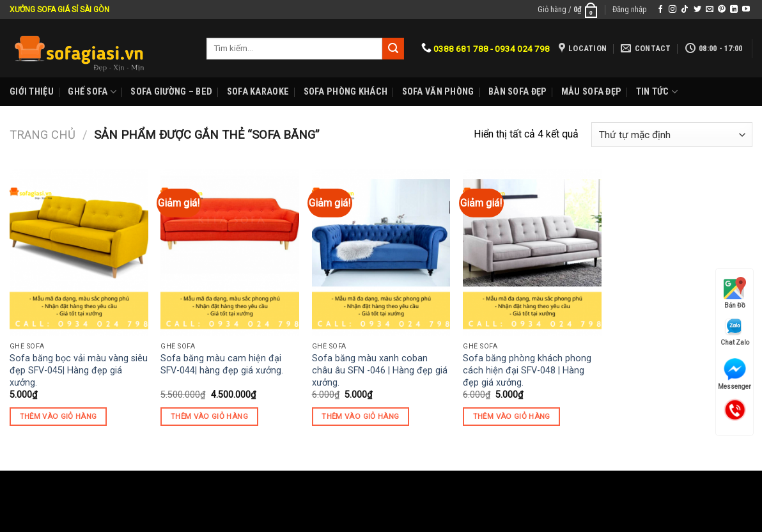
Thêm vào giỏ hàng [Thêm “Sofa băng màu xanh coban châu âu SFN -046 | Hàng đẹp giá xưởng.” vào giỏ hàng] (360, 416)
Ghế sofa (92, 92)
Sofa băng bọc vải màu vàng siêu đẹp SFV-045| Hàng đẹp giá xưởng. (79, 370)
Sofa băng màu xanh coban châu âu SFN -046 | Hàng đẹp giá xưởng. (380, 370)
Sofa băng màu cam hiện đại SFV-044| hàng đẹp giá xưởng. (222, 364)
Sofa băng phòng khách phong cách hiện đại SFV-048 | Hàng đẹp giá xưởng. (527, 370)
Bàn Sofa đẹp (517, 92)
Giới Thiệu (32, 92)
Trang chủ (43, 135)
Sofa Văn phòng (438, 92)
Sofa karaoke (258, 92)
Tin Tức (657, 92)
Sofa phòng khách (346, 92)
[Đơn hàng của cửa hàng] (672, 135)
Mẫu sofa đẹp (591, 92)
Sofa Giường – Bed (171, 92)
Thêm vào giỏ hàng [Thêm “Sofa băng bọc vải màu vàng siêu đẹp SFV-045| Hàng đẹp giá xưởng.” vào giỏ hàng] (58, 416)
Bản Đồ (735, 293)
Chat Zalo (735, 332)
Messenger (735, 374)
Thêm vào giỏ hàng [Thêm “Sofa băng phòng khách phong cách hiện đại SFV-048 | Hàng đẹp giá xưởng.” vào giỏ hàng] (512, 416)
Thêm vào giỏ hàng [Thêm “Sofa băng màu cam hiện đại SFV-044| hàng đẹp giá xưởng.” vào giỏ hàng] (209, 416)
